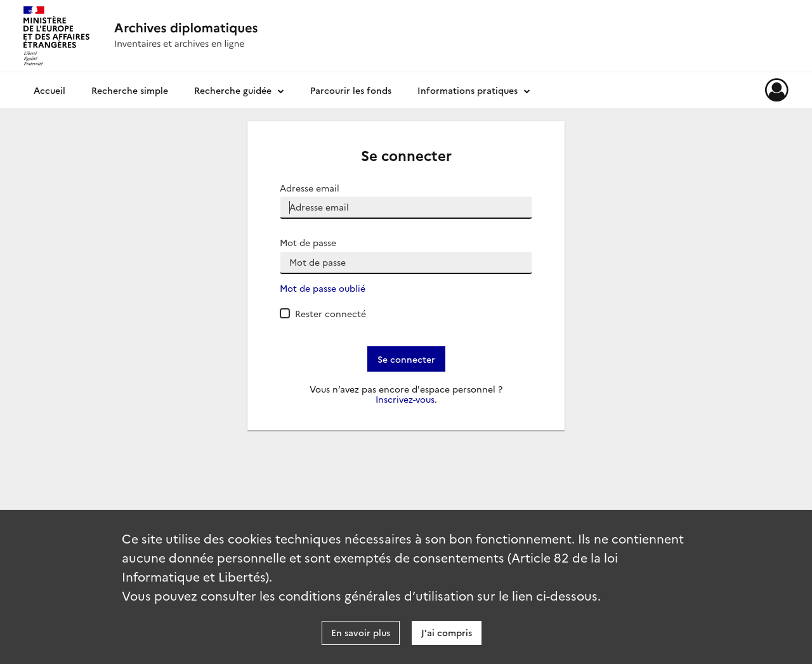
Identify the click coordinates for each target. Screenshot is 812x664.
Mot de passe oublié (323, 288)
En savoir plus (361, 632)
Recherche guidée (233, 90)
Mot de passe (308, 243)
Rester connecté (331, 313)
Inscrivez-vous (405, 399)
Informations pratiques (468, 90)
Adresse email (310, 188)
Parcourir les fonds (351, 90)
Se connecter (406, 359)
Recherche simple (130, 90)
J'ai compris (447, 632)
